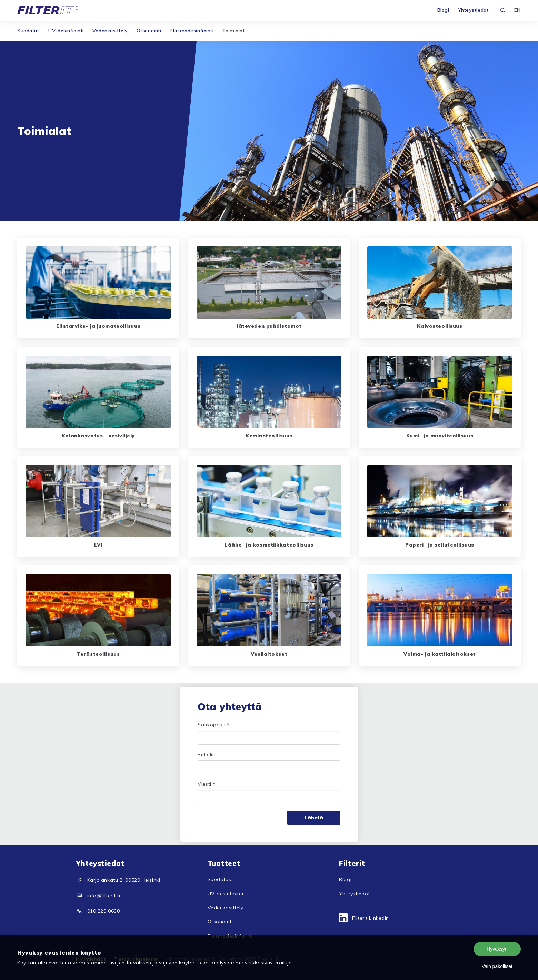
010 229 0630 (104, 911)
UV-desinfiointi (66, 31)
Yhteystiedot (473, 10)
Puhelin (206, 754)
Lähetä (314, 818)
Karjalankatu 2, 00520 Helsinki (124, 880)
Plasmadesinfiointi (192, 31)
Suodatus (28, 31)
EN (517, 10)
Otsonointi (149, 31)
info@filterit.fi (104, 896)
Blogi (443, 10)
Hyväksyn (497, 949)
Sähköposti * (214, 725)
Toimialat (233, 31)
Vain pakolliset (497, 966)
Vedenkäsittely (110, 31)
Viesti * (206, 784)
